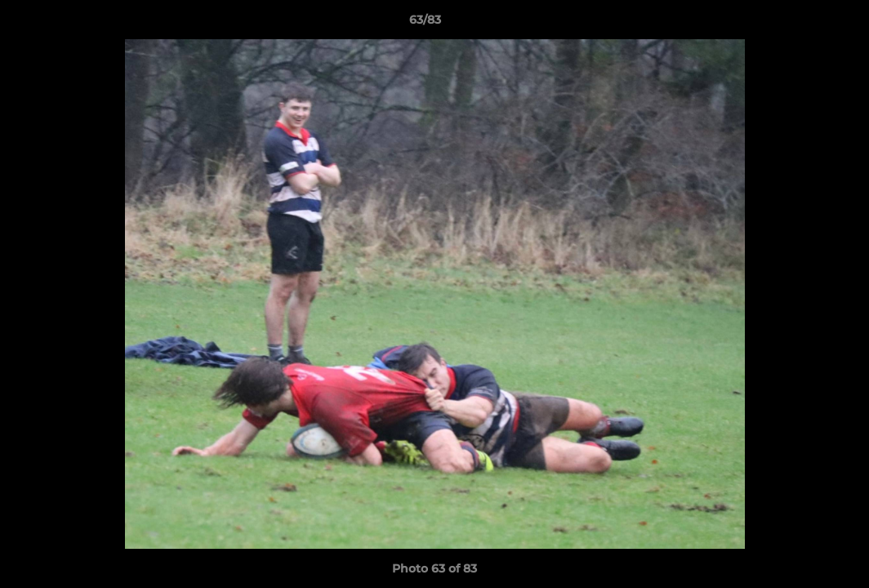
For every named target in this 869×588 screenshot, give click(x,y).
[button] (800, 24)
